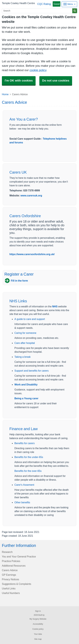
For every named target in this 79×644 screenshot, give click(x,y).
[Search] (37, 11)
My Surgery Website (38, 619)
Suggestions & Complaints (17, 584)
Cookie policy (38, 629)
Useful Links (9, 588)
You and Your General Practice (19, 556)
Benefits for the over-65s (28, 471)
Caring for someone (25, 333)
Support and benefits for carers (32, 371)
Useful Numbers (11, 593)
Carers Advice (10, 570)
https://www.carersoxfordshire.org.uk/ (32, 254)
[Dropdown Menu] (69, 4)
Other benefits (22, 502)
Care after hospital (25, 343)
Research (7, 552)
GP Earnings (9, 575)
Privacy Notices (11, 579)
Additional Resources (14, 566)
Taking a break (22, 357)
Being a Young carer (26, 398)
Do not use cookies (56, 80)
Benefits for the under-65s (29, 457)
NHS (55, 306)
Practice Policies (11, 561)
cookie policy (38, 70)
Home (5, 94)
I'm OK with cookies (19, 80)
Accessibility (38, 624)
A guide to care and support (30, 319)
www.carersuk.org (31, 195)
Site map (38, 639)
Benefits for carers (25, 443)
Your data (38, 634)
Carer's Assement (24, 485)
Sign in (38, 611)
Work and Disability (26, 384)
